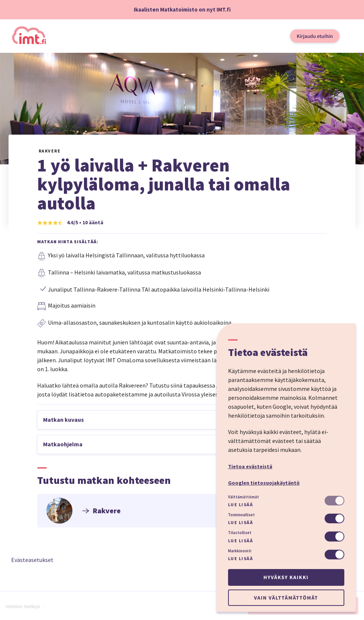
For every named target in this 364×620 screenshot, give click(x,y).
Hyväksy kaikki (286, 577)
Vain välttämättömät (286, 598)
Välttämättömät (243, 497)
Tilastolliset (240, 533)
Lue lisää (241, 505)
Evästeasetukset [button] (32, 560)
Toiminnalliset (241, 515)
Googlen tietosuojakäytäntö (264, 483)
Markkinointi (240, 551)
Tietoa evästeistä (250, 466)
